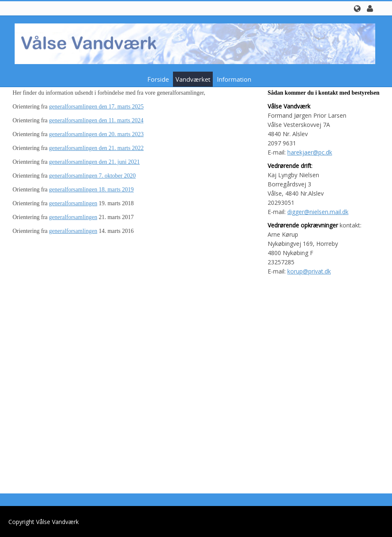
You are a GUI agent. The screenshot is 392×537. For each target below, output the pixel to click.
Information (234, 79)
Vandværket (193, 79)
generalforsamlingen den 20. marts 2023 (96, 134)
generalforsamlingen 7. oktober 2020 (92, 176)
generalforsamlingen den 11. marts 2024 (96, 120)
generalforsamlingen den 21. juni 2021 (94, 162)
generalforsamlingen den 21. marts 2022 (96, 148)
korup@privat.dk (309, 271)
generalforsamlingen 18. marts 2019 (91, 190)
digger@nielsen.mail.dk (318, 212)
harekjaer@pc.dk (310, 152)
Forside (158, 79)
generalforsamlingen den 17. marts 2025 (96, 107)
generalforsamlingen (73, 203)
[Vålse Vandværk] (193, 43)
